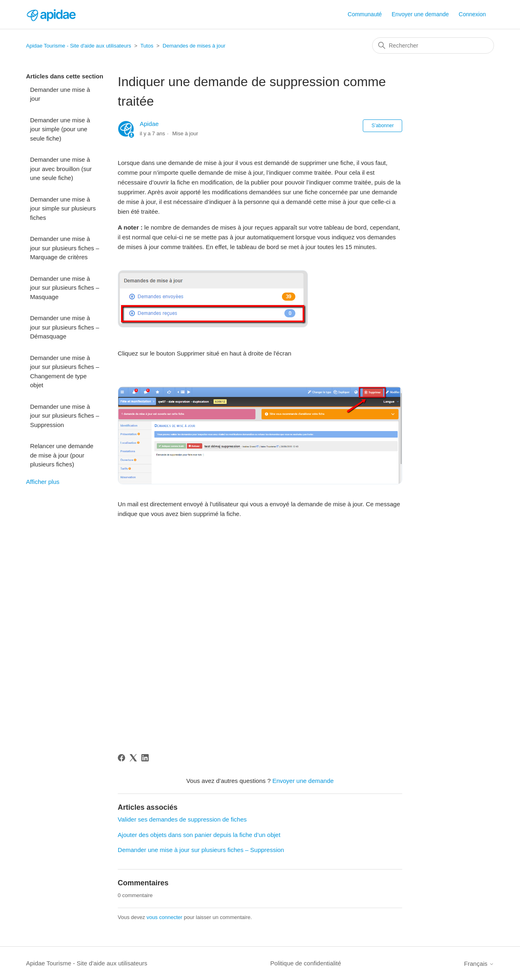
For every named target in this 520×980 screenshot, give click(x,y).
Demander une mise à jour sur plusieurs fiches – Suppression (65, 416)
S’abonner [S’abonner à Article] (382, 126)
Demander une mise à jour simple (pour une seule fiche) (60, 129)
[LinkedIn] (145, 758)
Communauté (365, 14)
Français (479, 964)
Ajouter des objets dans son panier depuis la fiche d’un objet (199, 835)
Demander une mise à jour (60, 94)
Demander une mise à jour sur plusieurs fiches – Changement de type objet (65, 372)
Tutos (147, 46)
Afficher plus (43, 482)
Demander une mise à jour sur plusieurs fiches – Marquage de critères (65, 248)
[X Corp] (133, 758)
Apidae (149, 124)
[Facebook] (121, 758)
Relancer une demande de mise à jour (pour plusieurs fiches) (62, 455)
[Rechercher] (433, 46)
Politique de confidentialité (305, 963)
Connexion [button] (472, 14)
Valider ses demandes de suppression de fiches (182, 819)
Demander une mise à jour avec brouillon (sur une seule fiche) (61, 169)
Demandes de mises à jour (194, 46)
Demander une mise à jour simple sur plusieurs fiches (63, 208)
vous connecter (165, 917)
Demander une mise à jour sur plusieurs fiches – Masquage (65, 288)
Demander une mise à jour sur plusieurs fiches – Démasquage (65, 327)
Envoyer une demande (420, 14)
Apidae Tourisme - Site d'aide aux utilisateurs (79, 46)
